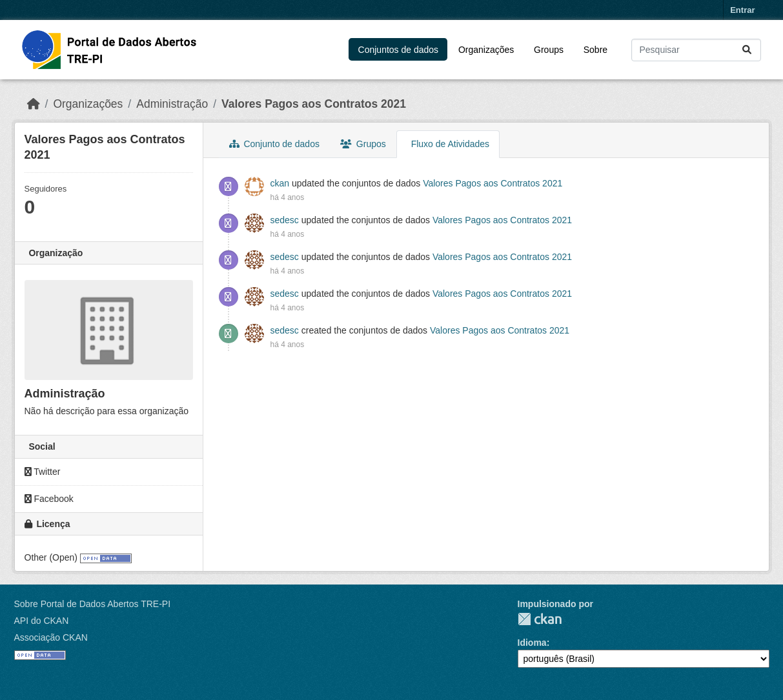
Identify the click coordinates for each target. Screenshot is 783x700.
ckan (280, 183)
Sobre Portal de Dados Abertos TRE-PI (93, 604)
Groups (549, 50)
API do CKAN (42, 621)
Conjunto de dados (274, 144)
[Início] (34, 104)
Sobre (595, 50)
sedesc (285, 220)
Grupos (363, 144)
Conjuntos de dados (399, 50)
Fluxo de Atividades (449, 144)
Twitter (43, 472)
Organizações (486, 50)
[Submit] (748, 50)
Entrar (742, 10)
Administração (172, 104)
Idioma (532, 643)
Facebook (49, 499)
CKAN (540, 619)
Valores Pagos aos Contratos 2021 (314, 104)
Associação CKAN (51, 637)
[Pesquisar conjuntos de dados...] (696, 50)
